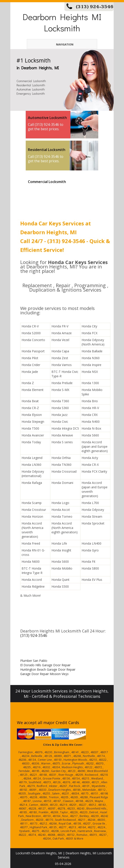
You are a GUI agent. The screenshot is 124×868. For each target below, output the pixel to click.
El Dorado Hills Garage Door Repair (45, 665)
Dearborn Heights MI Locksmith (62, 22)
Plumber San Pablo (34, 661)
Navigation (57, 44)
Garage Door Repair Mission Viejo (44, 674)
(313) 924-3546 (95, 7)
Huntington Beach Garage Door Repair (48, 669)
